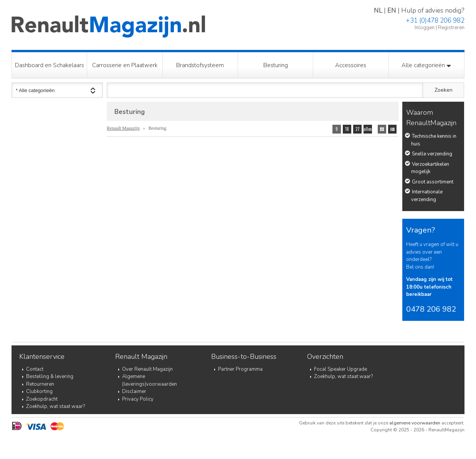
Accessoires (351, 65)
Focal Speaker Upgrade (340, 369)
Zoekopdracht (42, 399)
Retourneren (40, 384)
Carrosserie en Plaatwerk (125, 65)
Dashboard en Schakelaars (50, 65)
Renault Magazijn (123, 128)
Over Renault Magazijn (147, 369)
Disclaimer (134, 391)
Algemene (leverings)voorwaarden (150, 380)
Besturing (276, 65)
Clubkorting (39, 391)
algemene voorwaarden (415, 423)
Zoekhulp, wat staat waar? (55, 406)
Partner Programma (240, 369)
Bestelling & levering (50, 376)
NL (378, 11)
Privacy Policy (138, 399)
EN (392, 11)
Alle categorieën (426, 65)
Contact (35, 369)
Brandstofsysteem (200, 65)
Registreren (451, 28)
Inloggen (425, 28)
